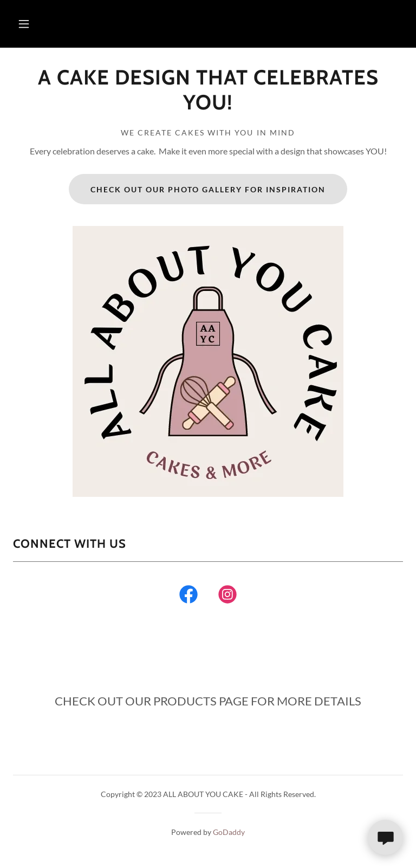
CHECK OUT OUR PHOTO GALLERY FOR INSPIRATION (208, 189)
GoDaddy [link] (229, 832)
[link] (208, 106)
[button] (24, 24)
